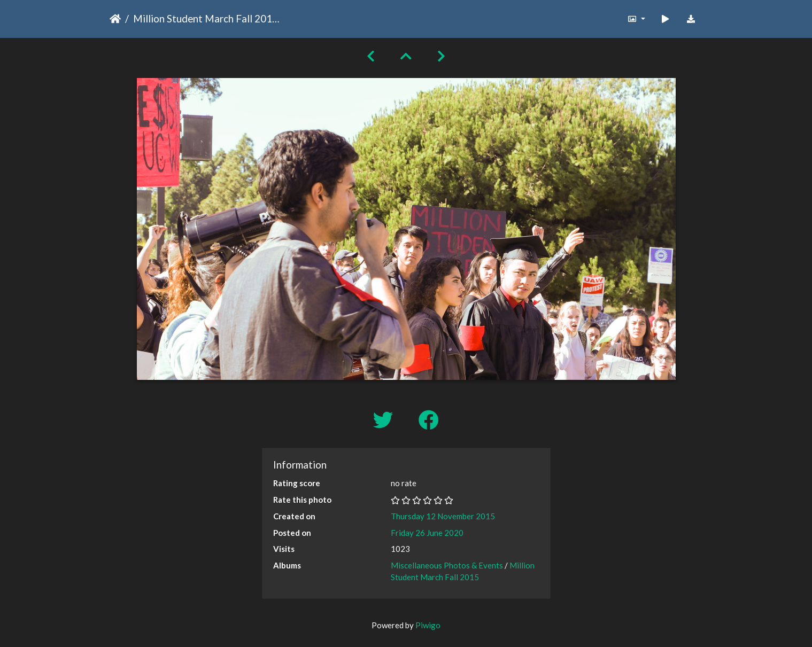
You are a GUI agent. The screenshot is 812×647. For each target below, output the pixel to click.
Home (115, 19)
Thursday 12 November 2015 (443, 516)
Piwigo (428, 625)
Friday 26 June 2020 (427, 533)
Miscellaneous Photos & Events (447, 565)
